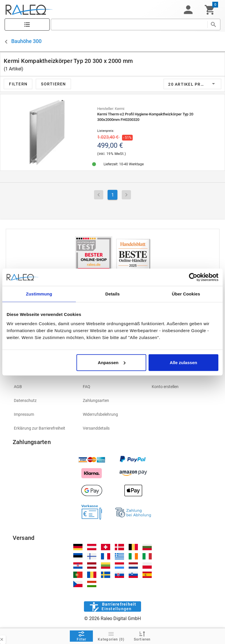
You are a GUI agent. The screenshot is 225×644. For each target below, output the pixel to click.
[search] (129, 25)
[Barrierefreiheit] (112, 606)
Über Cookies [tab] (186, 294)
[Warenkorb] (210, 10)
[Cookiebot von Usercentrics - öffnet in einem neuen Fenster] (193, 277)
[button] (188, 10)
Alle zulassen (183, 362)
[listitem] (44, 387)
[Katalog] (27, 25)
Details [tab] (112, 294)
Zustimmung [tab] (39, 294)
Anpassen (112, 362)
